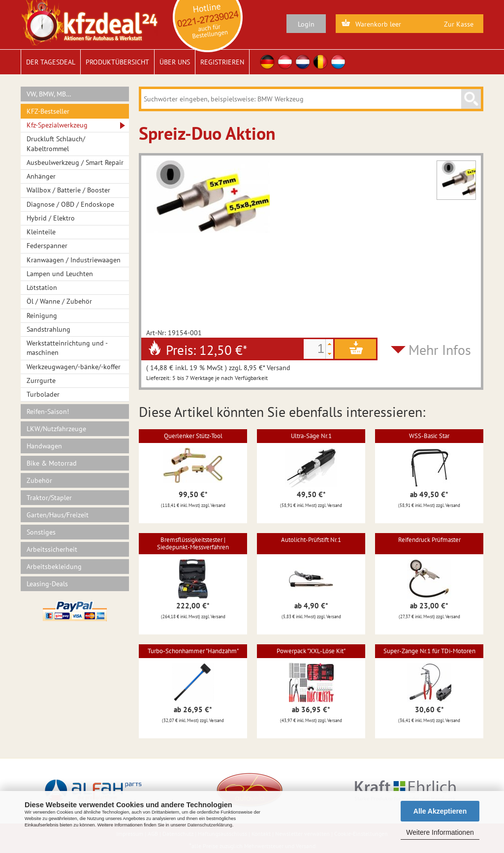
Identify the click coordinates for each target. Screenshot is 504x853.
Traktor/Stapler (49, 498)
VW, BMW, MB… (49, 94)
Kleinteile (41, 232)
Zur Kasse (459, 24)
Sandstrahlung (48, 329)
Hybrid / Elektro (51, 218)
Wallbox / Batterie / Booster (68, 190)
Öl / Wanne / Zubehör (59, 301)
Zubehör (39, 480)
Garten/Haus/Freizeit (58, 515)
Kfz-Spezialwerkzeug (57, 125)
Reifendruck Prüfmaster (429, 540)
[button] (329, 344)
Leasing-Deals (47, 584)
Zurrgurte (41, 380)
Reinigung (42, 316)
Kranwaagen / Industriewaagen (74, 260)
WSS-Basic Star (429, 436)
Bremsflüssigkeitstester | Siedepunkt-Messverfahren (193, 543)
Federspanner (47, 246)
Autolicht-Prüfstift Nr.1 (311, 540)
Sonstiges (41, 532)
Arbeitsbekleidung (54, 567)
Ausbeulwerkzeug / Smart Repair (75, 162)
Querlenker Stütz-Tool (193, 436)
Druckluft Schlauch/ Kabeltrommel (56, 143)
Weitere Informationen (440, 832)
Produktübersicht (117, 62)
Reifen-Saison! (48, 411)
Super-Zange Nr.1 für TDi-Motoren (429, 651)
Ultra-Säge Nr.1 (311, 436)
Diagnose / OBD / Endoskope (70, 204)
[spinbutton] (315, 349)
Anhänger (41, 176)
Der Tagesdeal (51, 62)
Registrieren (222, 62)
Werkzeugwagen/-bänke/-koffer (74, 367)
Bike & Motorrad (52, 463)
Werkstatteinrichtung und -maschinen (67, 348)
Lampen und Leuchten (60, 274)
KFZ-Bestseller (48, 111)
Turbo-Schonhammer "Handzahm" (193, 651)
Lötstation (42, 287)
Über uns (175, 62)
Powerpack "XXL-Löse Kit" (311, 651)
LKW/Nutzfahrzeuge (56, 429)
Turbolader (43, 394)
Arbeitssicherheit (52, 549)
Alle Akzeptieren (440, 811)
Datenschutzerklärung (210, 825)
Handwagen (44, 446)
